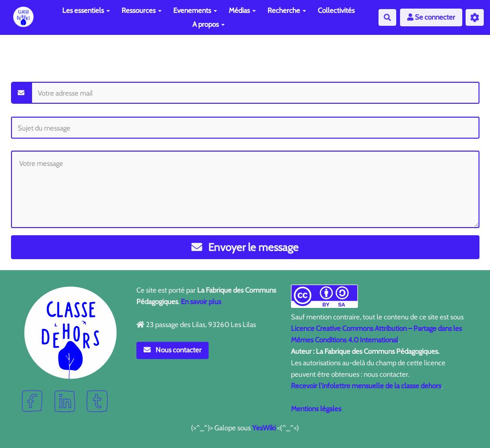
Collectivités (336, 11)
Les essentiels (86, 11)
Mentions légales (316, 409)
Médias (242, 11)
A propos (209, 24)
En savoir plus (201, 302)
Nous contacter (173, 350)
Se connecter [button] (431, 17)
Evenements (195, 11)
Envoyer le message (245, 247)
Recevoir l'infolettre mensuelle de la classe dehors (366, 386)
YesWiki (264, 428)
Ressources (142, 11)
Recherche (287, 11)
